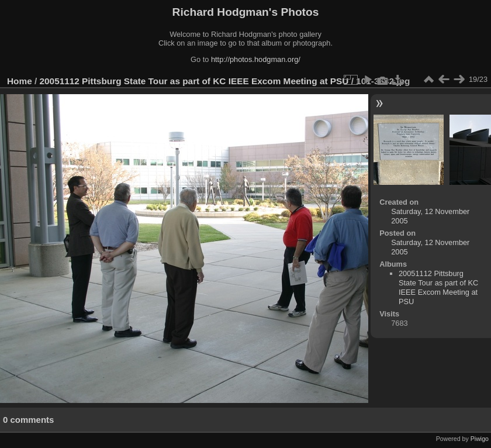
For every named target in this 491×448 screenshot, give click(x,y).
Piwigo (480, 439)
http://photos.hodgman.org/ (256, 59)
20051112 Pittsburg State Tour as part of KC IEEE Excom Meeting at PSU (194, 81)
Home (20, 81)
